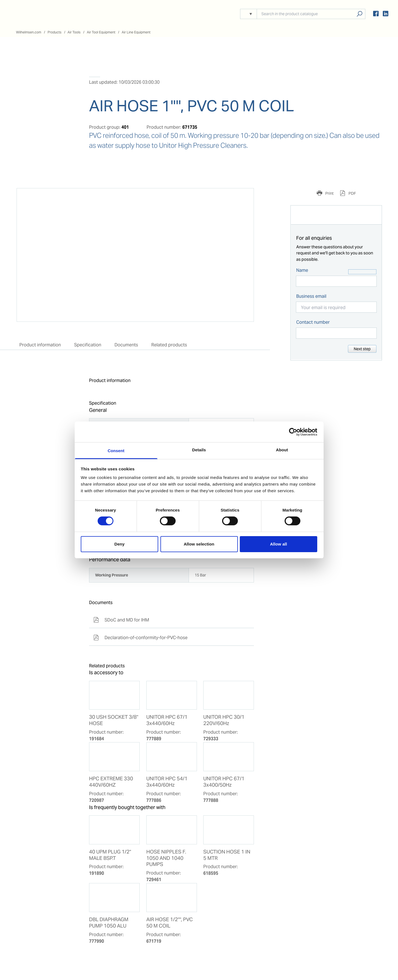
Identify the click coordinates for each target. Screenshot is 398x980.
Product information (40, 345)
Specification (88, 345)
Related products (169, 345)
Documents (126, 345)
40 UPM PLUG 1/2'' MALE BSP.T (110, 855)
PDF (352, 193)
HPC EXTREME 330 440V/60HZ (111, 782)
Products (54, 32)
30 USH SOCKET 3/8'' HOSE (114, 720)
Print (329, 193)
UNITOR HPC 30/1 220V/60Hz (224, 720)
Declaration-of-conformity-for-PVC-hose (141, 638)
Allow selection (199, 544)
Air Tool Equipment (101, 32)
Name (302, 270)
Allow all (279, 544)
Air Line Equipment (136, 32)
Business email (311, 296)
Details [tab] (199, 450)
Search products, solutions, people (359, 14)
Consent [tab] (116, 451)
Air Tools (74, 32)
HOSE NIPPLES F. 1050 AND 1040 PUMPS (166, 858)
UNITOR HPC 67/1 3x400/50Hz (224, 782)
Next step (362, 349)
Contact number (313, 322)
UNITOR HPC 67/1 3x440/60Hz (167, 720)
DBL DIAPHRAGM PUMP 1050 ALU (109, 923)
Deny (119, 544)
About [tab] (282, 450)
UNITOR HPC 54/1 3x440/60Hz (167, 782)
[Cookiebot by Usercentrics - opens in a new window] (293, 432)
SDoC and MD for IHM (121, 620)
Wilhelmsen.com (29, 32)
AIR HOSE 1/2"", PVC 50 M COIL (170, 923)
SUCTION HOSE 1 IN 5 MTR (227, 855)
